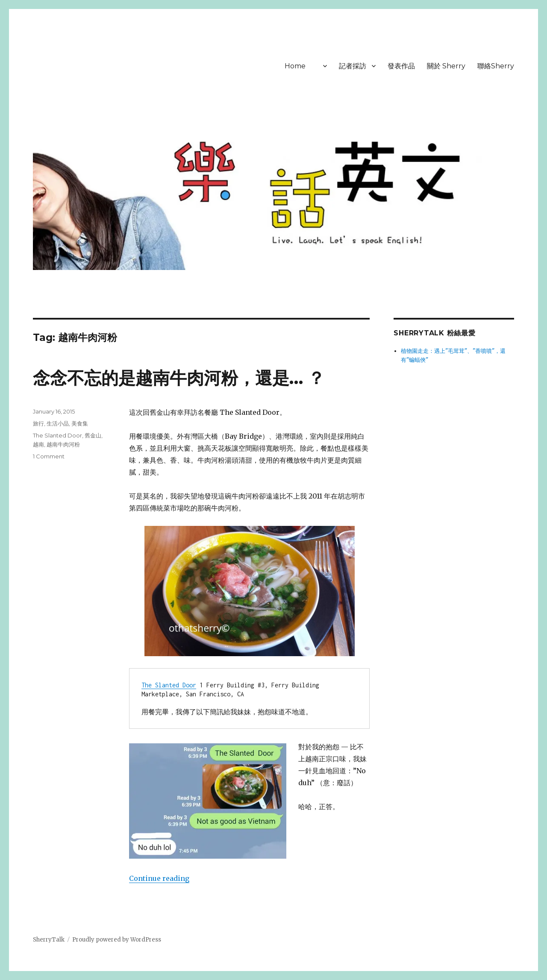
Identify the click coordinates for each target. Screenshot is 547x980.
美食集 (80, 423)
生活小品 (58, 423)
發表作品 (401, 66)
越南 (38, 444)
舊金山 (93, 435)
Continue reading (159, 878)
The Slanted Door (169, 685)
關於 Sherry (446, 66)
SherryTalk (49, 940)
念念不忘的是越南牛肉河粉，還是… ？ (179, 378)
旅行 (38, 423)
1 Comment (49, 456)
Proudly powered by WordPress (117, 940)
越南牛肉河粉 (63, 444)
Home (295, 66)
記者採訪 (353, 66)
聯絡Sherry (496, 66)
